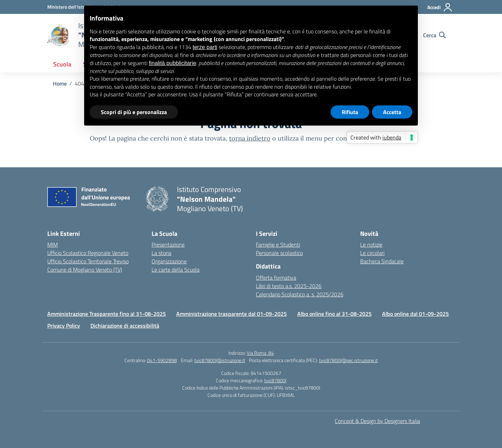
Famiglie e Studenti (278, 245)
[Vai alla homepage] (58, 35)
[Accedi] (440, 7)
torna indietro (250, 138)
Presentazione (168, 245)
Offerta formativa (276, 278)
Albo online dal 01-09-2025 (415, 314)
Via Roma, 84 (260, 353)
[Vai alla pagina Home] (60, 83)
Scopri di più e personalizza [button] (134, 112)
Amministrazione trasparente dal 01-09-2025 (232, 314)
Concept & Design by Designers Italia (377, 421)
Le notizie (371, 245)
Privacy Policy (64, 326)
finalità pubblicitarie (172, 63)
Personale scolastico (279, 253)
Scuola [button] (62, 64)
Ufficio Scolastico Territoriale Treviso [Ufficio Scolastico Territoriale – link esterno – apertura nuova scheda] (88, 261)
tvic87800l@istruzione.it (220, 360)
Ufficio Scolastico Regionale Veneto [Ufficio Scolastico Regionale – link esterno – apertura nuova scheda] (88, 253)
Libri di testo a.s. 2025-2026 (289, 286)
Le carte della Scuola (176, 270)
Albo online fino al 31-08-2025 (334, 314)
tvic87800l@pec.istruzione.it (349, 360)
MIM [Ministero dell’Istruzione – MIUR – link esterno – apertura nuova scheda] (52, 245)
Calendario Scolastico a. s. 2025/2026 (300, 294)
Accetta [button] (392, 112)
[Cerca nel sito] (434, 35)
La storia (161, 253)
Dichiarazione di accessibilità (125, 326)
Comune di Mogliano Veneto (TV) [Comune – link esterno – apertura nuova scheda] (85, 270)
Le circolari (372, 253)
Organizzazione (169, 261)
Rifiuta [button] (350, 112)
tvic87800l (275, 380)
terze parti (205, 47)
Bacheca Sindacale (382, 261)
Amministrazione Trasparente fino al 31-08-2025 (107, 314)
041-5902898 (162, 360)
